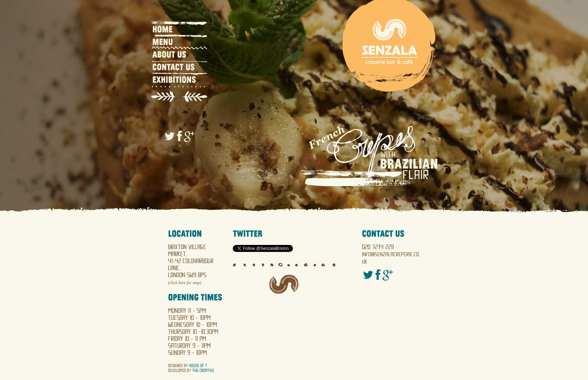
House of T (198, 366)
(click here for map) (185, 283)
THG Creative (203, 371)
